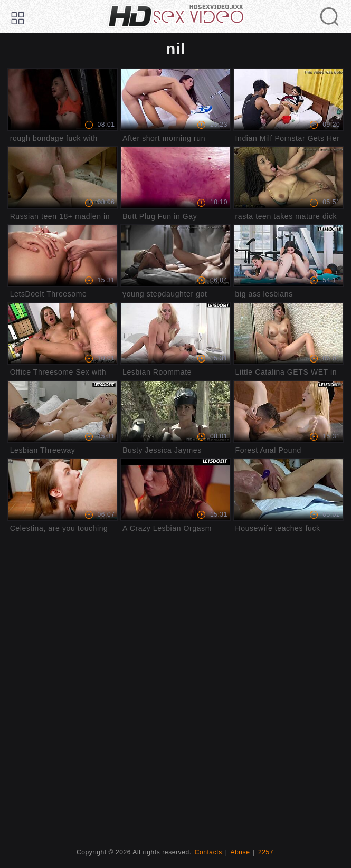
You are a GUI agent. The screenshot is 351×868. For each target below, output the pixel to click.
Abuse (240, 852)
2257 (266, 852)
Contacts (208, 852)
